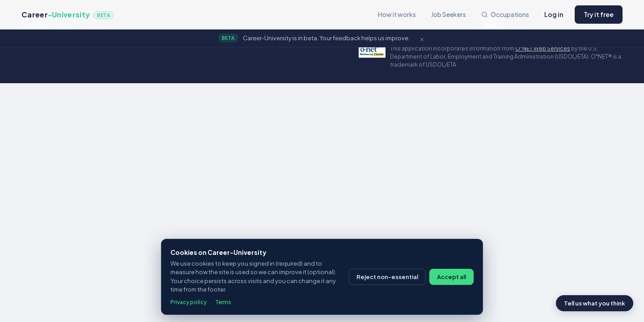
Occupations (505, 14)
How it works (397, 14)
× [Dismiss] (422, 38)
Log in (554, 14)
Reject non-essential (387, 277)
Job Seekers (449, 14)
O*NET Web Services (543, 49)
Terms (223, 302)
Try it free (599, 14)
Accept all (451, 277)
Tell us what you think (595, 303)
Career (68, 15)
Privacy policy (189, 302)
